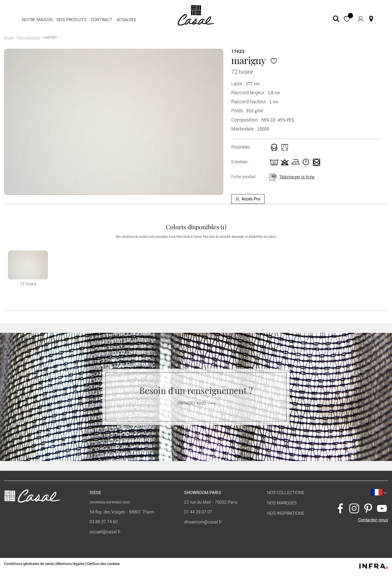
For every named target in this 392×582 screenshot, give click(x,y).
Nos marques (282, 503)
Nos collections (29, 37)
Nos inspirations (286, 513)
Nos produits (72, 20)
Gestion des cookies (103, 564)
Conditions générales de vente (29, 564)
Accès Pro (248, 199)
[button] (347, 19)
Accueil (9, 37)
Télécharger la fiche (292, 177)
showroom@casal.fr (203, 522)
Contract (102, 20)
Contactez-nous (196, 403)
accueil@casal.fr (105, 532)
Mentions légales (70, 564)
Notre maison (37, 20)
